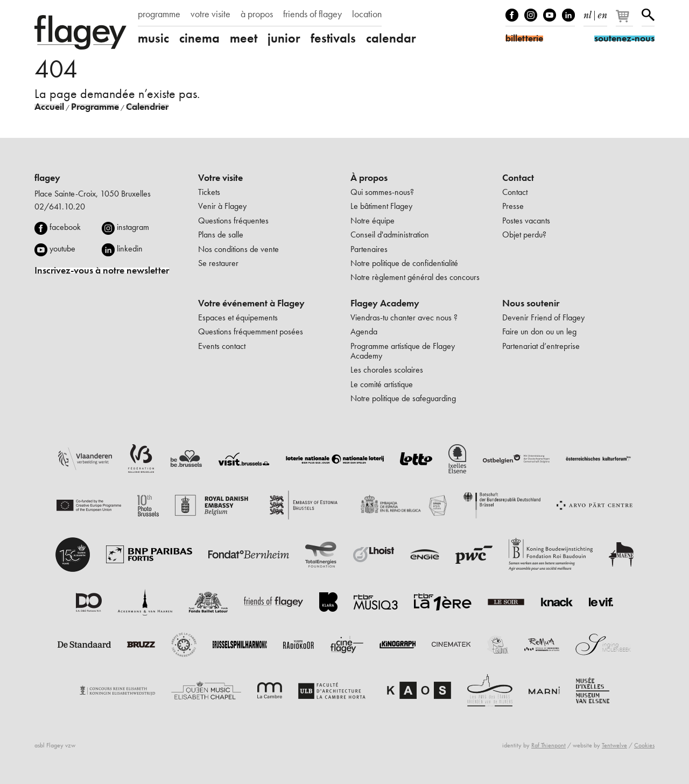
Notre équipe (372, 220)
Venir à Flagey (222, 206)
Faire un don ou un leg (539, 331)
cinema (199, 38)
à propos (257, 14)
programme (159, 14)
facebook (65, 227)
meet (244, 38)
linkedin (130, 248)
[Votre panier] (625, 20)
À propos (369, 178)
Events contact (222, 346)
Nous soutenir (531, 303)
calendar (391, 38)
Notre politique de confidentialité (404, 263)
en (602, 13)
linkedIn (568, 15)
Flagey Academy (385, 303)
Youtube (550, 15)
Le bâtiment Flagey (381, 206)
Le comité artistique (382, 384)
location (367, 14)
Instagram (531, 15)
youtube (62, 248)
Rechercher (648, 15)
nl (588, 13)
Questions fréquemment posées (251, 331)
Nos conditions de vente (238, 249)
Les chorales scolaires (387, 370)
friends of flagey (312, 14)
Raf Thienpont (549, 745)
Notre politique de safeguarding (403, 398)
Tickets (209, 192)
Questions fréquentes (233, 220)
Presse (513, 206)
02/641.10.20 (60, 206)
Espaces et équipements (238, 317)
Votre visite (220, 178)
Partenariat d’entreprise (541, 346)
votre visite (210, 14)
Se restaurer (218, 263)
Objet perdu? (524, 234)
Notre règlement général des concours (415, 277)
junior (284, 38)
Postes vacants (526, 220)
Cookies (644, 745)
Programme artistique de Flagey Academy (403, 351)
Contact (518, 178)
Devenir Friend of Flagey (543, 317)
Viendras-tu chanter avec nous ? (404, 317)
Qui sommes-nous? (382, 192)
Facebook (512, 15)
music (153, 38)
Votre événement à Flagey (251, 303)
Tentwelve (614, 745)
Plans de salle (221, 234)
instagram (133, 227)
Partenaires (369, 249)
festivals (333, 38)
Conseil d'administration (390, 234)
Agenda (364, 331)
